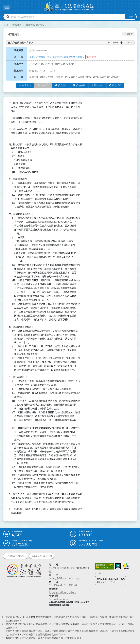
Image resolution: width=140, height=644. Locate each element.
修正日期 (19, 71)
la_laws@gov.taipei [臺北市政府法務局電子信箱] (59, 599)
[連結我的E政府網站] (118, 566)
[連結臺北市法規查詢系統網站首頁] (69, 7)
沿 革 (19, 77)
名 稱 (19, 57)
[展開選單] (7, 7)
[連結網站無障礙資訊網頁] (104, 566)
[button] (128, 34)
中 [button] (100, 573)
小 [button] (96, 573)
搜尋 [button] (131, 17)
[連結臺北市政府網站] (126, 567)
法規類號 (19, 50)
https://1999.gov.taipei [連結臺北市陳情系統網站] (62, 592)
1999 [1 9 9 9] (51, 578)
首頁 (6, 25)
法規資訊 (17, 25)
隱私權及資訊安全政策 (42, 556)
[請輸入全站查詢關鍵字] (67, 17)
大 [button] (103, 573)
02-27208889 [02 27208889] (72, 578)
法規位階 (19, 64)
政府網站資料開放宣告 (16, 556)
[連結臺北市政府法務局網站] (24, 571)
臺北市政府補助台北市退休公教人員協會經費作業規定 (57, 57)
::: (2, 23)
